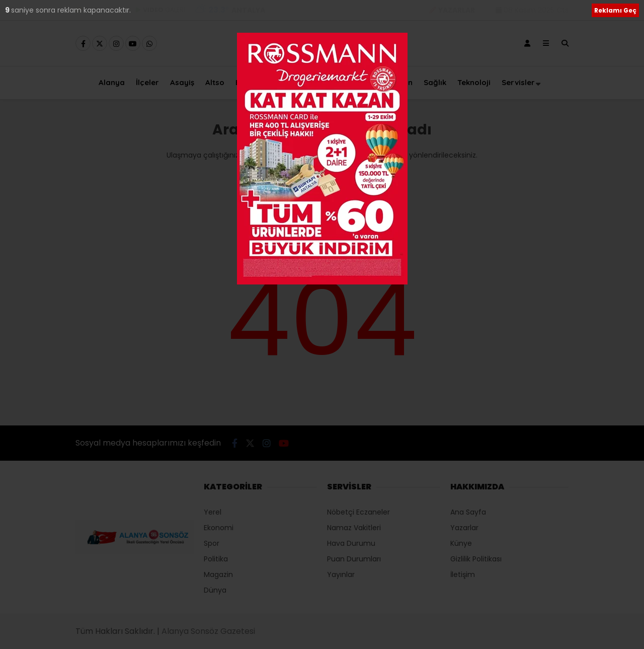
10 (10, 10)
